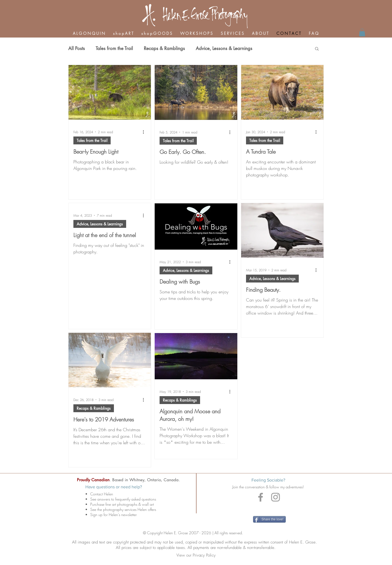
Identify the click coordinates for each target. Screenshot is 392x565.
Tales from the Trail (114, 49)
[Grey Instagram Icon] (276, 497)
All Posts (77, 49)
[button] (317, 49)
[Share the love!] (269, 519)
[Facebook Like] (270, 508)
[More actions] (145, 132)
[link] (362, 32)
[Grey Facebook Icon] (261, 497)
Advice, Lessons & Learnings (224, 49)
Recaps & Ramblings (164, 49)
